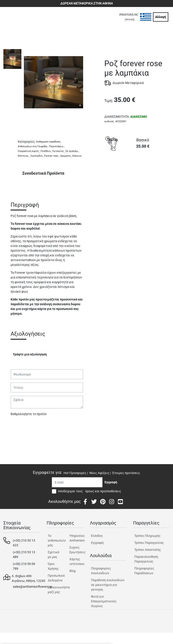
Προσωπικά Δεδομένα (55, 578)
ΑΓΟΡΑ (137, 169)
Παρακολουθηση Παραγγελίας (146, 559)
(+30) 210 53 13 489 (24, 555)
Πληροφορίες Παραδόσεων (144, 571)
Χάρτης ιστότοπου (76, 562)
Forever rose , (52, 156)
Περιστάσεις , (57, 146)
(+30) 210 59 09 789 (24, 566)
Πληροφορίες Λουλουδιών (101, 571)
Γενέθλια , (46, 151)
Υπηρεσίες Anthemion (76, 538)
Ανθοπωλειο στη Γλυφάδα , (33, 146)
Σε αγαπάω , (72, 151)
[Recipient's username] (77, 482)
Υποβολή (19, 426)
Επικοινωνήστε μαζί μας (55, 590)
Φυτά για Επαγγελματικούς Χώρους (104, 601)
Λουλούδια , (37, 156)
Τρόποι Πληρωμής (147, 536)
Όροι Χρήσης (53, 566)
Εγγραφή (97, 543)
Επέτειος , (24, 156)
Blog (73, 571)
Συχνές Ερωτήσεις (76, 550)
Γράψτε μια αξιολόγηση (30, 354)
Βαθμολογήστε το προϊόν (29, 414)
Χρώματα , (66, 156)
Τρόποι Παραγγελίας (149, 543)
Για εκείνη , (58, 151)
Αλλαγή (161, 17)
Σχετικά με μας (53, 555)
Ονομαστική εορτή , (29, 151)
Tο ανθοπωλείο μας (55, 540)
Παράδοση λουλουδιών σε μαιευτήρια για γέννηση (108, 585)
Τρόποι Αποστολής (148, 550)
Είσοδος (97, 536)
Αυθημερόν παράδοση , (49, 142)
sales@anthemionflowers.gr (33, 587)
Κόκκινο (77, 156)
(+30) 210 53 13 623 (24, 543)
